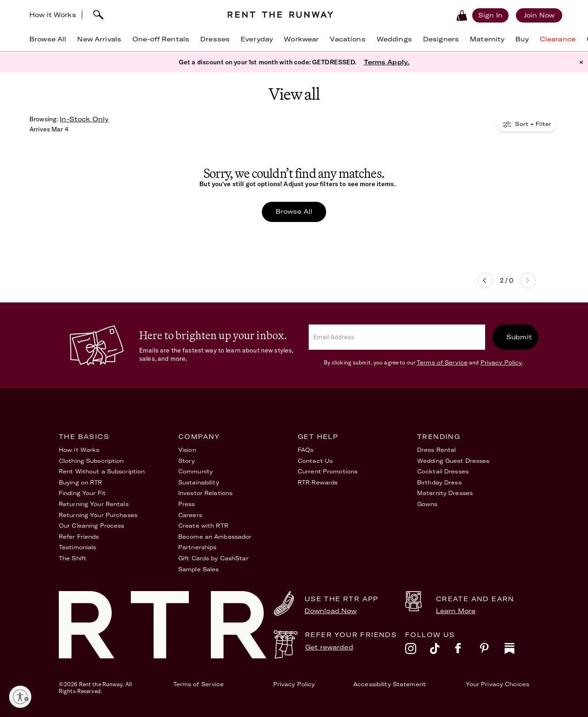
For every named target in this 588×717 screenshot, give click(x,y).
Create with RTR (203, 526)
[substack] (517, 651)
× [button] (581, 62)
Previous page (485, 280)
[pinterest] (492, 651)
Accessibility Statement (390, 684)
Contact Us (315, 461)
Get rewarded (329, 647)
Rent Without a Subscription (102, 471)
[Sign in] (490, 15)
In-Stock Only (84, 119)
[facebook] (467, 651)
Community (195, 471)
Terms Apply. (387, 62)
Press (187, 504)
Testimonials (77, 547)
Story (187, 461)
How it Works (53, 15)
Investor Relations (205, 493)
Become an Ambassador (215, 537)
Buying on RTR (81, 482)
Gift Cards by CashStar (213, 558)
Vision (187, 450)
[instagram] (418, 651)
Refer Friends (79, 537)
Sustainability (199, 482)
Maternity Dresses (445, 493)
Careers (190, 515)
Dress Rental (436, 450)
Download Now (331, 611)
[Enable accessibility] (20, 697)
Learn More (456, 611)
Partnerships (197, 547)
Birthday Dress (439, 482)
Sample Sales (198, 569)
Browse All (294, 211)
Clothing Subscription (91, 461)
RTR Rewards (318, 482)
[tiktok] (442, 651)
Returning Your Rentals (94, 504)
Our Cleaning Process (91, 526)
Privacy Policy (501, 362)
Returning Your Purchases (98, 515)
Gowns (427, 504)
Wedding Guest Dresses (453, 461)
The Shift (73, 558)
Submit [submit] (519, 337)
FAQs (305, 450)
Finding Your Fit (82, 493)
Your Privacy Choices (498, 684)
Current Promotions (328, 471)
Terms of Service (442, 362)
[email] (397, 337)
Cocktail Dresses (443, 471)
